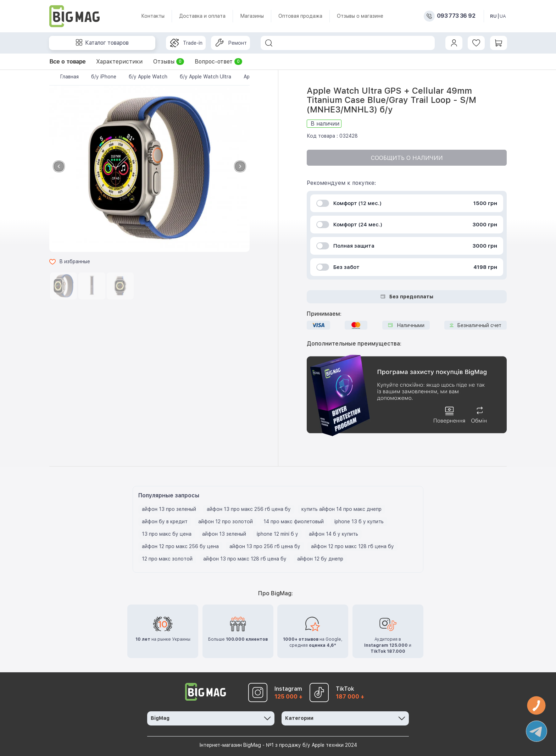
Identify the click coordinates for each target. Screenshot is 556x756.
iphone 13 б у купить (359, 522)
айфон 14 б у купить (333, 534)
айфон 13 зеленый (224, 534)
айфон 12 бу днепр (320, 559)
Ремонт (231, 43)
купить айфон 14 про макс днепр (341, 509)
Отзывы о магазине (360, 16)
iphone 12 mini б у (277, 534)
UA (503, 16)
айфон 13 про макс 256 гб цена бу (249, 509)
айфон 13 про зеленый (169, 509)
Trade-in (186, 43)
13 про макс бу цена (167, 534)
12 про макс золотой (167, 559)
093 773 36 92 (456, 16)
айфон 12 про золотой (226, 522)
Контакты (153, 16)
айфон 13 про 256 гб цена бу (265, 546)
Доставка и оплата (202, 16)
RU (493, 16)
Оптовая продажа (300, 16)
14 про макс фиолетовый (294, 522)
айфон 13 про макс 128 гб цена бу (245, 559)
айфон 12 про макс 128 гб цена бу (352, 546)
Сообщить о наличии (407, 158)
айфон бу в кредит (165, 522)
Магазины (252, 16)
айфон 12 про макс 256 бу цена (180, 546)
